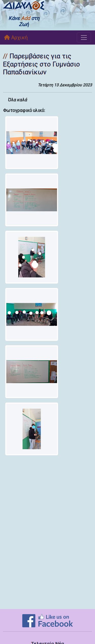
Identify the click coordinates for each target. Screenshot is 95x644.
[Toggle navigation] (84, 37)
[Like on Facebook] (48, 620)
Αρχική (16, 37)
